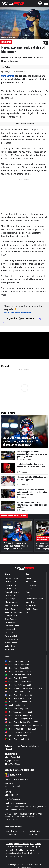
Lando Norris (10, 585)
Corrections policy (14, 853)
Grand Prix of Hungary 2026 (18, 702)
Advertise (10, 847)
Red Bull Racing (32, 609)
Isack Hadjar (10, 599)
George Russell (11, 616)
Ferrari (28, 592)
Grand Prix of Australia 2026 (18, 661)
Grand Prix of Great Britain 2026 (20, 695)
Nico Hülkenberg (12, 643)
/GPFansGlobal (13, 764)
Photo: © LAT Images (9, 37)
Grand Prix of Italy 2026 (16, 709)
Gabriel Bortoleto (12, 639)
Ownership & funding (31, 853)
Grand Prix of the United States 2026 (22, 722)
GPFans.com (10, 835)
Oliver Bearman (11, 619)
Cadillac (29, 589)
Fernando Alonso (12, 626)
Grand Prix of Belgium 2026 (18, 698)
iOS (15, 850)
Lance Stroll (10, 629)
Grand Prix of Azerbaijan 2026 (19, 715)
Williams (29, 612)
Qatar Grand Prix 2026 (16, 736)
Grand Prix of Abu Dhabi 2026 (19, 739)
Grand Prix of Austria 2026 (18, 692)
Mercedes (30, 602)
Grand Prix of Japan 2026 (17, 668)
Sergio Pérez (10, 650)
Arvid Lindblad (11, 636)
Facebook (19, 847)
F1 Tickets (10, 856)
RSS (32, 844)
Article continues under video (24, 124)
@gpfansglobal (12, 757)
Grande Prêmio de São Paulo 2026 (21, 729)
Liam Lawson (11, 633)
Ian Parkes (6, 67)
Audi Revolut (31, 585)
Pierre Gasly (10, 595)
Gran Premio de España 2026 (19, 712)
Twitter (27, 847)
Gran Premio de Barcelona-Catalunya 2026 (24, 688)
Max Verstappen (12, 602)
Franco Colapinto (12, 592)
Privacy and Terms (22, 844)
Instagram (36, 847)
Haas (28, 595)
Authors (10, 844)
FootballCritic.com (33, 831)
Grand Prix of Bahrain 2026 (18, 671)
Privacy (19, 856)
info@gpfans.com (12, 799)
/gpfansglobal (12, 754)
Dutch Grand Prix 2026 (16, 705)
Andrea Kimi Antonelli (14, 612)
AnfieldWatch (31, 835)
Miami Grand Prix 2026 (16, 678)
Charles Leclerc (11, 582)
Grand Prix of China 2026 (17, 665)
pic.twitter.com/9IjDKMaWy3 (18, 313)
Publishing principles (26, 850)
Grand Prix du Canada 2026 (18, 682)
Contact (38, 844)
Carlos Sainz (10, 609)
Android (9, 850)
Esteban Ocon (11, 622)
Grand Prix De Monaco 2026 (18, 685)
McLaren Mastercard (34, 599)
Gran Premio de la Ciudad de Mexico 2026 (24, 726)
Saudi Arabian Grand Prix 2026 (19, 675)
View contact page (12, 820)
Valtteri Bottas (11, 646)
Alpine (28, 578)
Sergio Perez (6, 42)
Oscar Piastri (10, 589)
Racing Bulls (31, 606)
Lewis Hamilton (11, 578)
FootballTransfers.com (14, 831)
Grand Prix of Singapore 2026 (19, 719)
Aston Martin (31, 582)
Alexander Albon (12, 606)
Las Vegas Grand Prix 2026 (18, 732)
